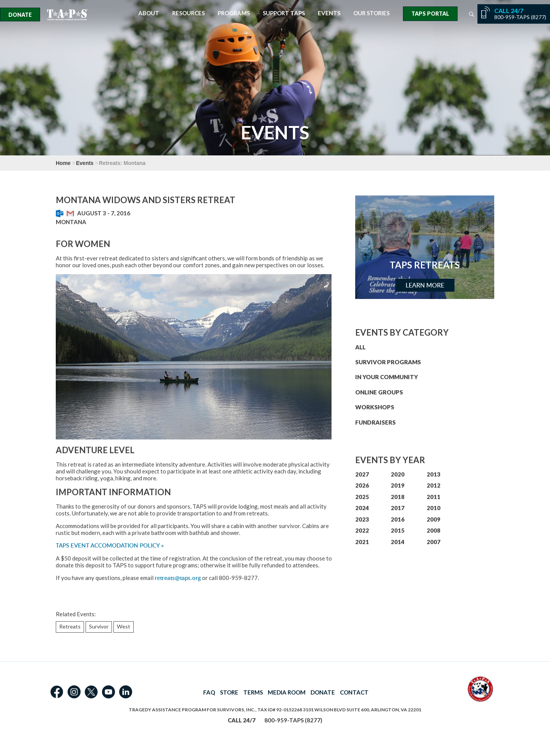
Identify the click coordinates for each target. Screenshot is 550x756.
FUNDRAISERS (375, 422)
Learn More (425, 285)
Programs (234, 13)
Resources (188, 13)
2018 (398, 497)
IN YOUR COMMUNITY (387, 377)
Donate (20, 15)
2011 (434, 497)
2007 (434, 542)
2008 (434, 530)
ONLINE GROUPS (379, 392)
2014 (398, 542)
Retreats (70, 626)
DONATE (323, 692)
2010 (434, 508)
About (149, 13)
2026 (362, 485)
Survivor (99, 626)
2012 (434, 485)
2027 (362, 474)
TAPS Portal (430, 14)
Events (329, 13)
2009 (434, 519)
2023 (362, 519)
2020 (398, 474)
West (124, 626)
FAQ (209, 692)
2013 (434, 474)
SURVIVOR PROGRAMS (388, 362)
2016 (398, 519)
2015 (398, 530)
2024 (362, 508)
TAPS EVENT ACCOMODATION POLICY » (110, 545)
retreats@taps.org (178, 578)
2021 (362, 542)
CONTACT (354, 692)
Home (63, 163)
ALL (360, 347)
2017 (398, 508)
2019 (398, 485)
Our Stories (371, 13)
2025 (362, 497)
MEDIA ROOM (287, 692)
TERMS (253, 692)
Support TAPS (284, 13)
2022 (362, 530)
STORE (229, 692)
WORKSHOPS (375, 407)
